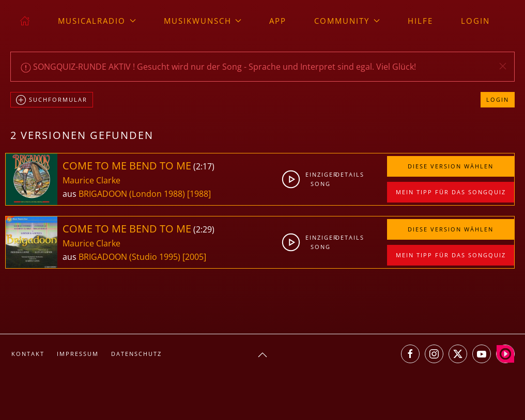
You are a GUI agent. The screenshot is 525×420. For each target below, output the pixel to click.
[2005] (194, 257)
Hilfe (420, 21)
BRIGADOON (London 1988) (132, 194)
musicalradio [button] (97, 21)
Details (348, 174)
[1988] (199, 194)
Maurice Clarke (91, 180)
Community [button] (347, 21)
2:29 (204, 229)
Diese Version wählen (451, 166)
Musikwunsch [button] (203, 21)
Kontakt (28, 354)
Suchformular (52, 100)
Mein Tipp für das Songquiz (451, 192)
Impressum (78, 354)
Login (475, 21)
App (278, 21)
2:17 (204, 166)
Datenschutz (136, 354)
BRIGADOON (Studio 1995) (129, 257)
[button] (503, 66)
